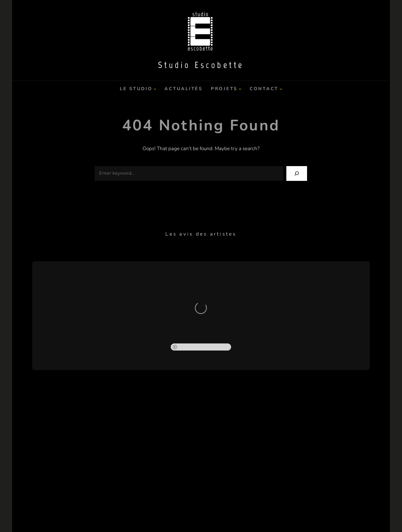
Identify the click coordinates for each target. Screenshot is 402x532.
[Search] (297, 173)
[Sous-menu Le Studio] (155, 89)
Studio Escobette (201, 65)
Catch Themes (239, 516)
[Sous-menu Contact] (281, 89)
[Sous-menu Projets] (240, 89)
